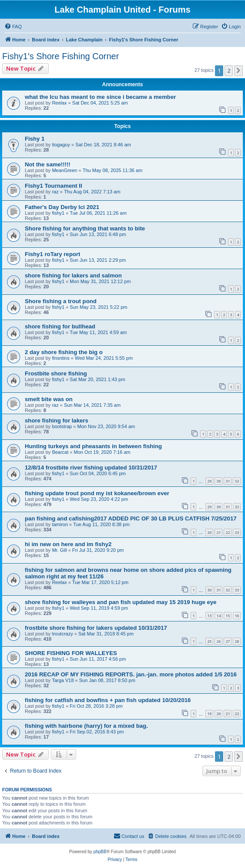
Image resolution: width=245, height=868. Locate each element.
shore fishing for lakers (57, 420)
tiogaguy (61, 145)
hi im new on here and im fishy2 (68, 544)
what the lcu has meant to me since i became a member (100, 97)
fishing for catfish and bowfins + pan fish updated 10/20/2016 (108, 700)
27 (228, 641)
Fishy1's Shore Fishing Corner (60, 56)
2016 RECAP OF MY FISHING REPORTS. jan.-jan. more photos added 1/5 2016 (131, 674)
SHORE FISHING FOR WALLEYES (71, 653)
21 (218, 532)
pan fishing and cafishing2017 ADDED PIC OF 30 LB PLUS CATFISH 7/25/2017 (131, 518)
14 (218, 616)
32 (237, 481)
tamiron (60, 524)
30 (218, 481)
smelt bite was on (49, 399)
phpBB (100, 852)
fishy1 (58, 213)
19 (209, 714)
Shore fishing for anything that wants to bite (85, 228)
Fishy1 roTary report (52, 254)
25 (209, 641)
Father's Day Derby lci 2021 (62, 207)
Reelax (59, 103)
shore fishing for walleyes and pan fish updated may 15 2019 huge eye (121, 602)
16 (237, 616)
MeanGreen (64, 170)
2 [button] (229, 71)
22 (228, 532)
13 (209, 616)
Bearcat (60, 452)
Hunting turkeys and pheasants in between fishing (93, 446)
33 (237, 590)
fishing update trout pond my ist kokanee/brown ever (97, 493)
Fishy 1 (35, 139)
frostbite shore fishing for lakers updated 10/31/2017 (96, 628)
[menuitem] (13, 27)
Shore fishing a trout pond (61, 301)
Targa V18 (63, 680)
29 (209, 481)
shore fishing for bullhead (60, 326)
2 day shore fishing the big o (64, 352)
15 (228, 616)
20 (209, 532)
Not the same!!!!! (48, 164)
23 (237, 532)
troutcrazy (62, 634)
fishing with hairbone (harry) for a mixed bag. (86, 726)
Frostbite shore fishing (56, 373)
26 (218, 641)
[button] (238, 71)
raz (55, 192)
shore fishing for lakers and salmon (73, 275)
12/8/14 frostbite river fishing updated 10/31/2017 (91, 468)
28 (237, 641)
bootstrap (62, 426)
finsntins (60, 358)
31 (228, 481)
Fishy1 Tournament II (54, 186)
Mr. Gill (59, 550)
